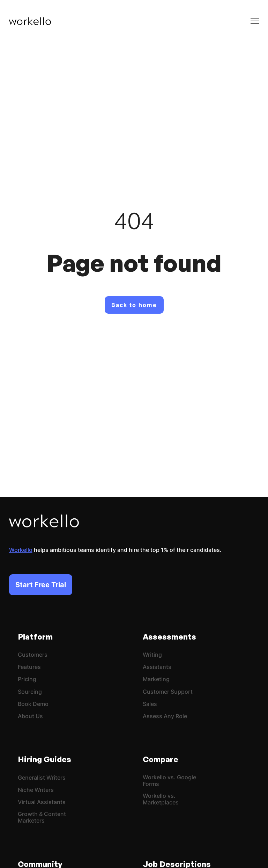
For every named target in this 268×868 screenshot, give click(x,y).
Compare (161, 759)
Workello (21, 550)
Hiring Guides (44, 759)
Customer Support (168, 692)
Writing (152, 655)
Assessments (169, 637)
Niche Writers (36, 790)
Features (29, 667)
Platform (35, 637)
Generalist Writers (42, 778)
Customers (33, 655)
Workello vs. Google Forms (169, 781)
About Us (30, 716)
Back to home (134, 305)
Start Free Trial (41, 585)
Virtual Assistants (42, 802)
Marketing (156, 679)
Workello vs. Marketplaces (161, 799)
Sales (150, 704)
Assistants (157, 667)
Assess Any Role (165, 716)
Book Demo (33, 704)
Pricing (27, 679)
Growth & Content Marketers (42, 817)
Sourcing (30, 692)
